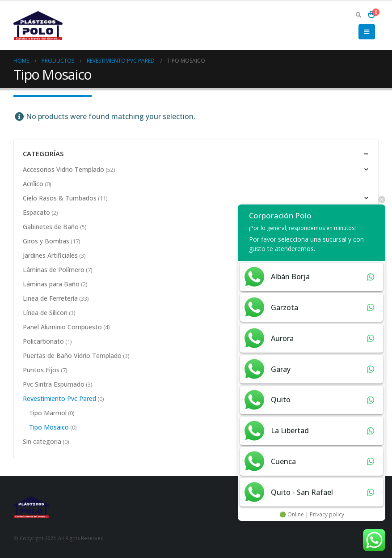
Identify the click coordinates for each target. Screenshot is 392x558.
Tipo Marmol (48, 413)
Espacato (36, 212)
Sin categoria (42, 441)
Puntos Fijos (41, 370)
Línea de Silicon (45, 313)
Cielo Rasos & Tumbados (60, 198)
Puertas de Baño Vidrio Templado (72, 356)
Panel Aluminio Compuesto (62, 327)
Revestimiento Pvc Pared (59, 398)
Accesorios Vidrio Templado (63, 169)
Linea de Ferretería (50, 298)
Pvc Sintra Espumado (54, 384)
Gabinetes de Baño (51, 227)
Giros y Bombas (46, 241)
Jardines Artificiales (50, 255)
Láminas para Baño (51, 284)
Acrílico (33, 184)
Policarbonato (43, 341)
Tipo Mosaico (49, 427)
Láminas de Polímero (54, 270)
